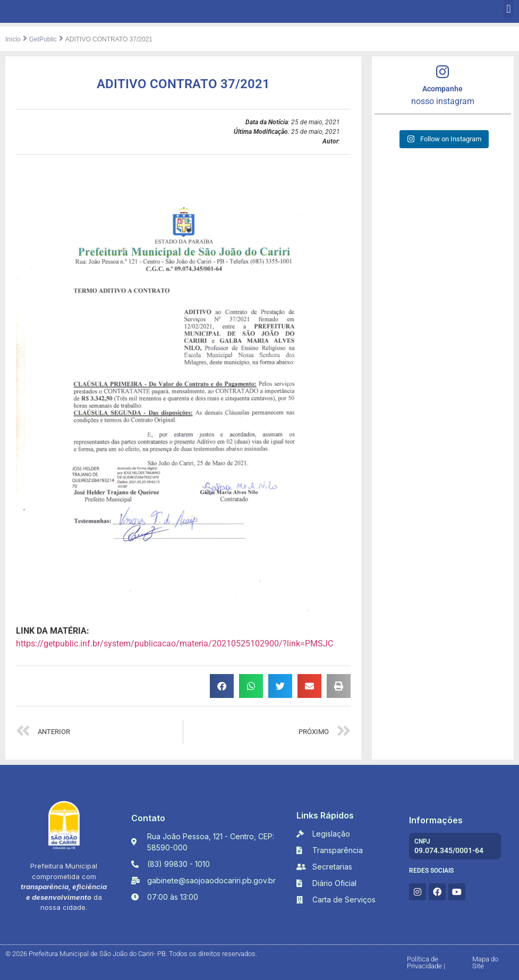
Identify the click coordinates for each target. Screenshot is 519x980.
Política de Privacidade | (426, 962)
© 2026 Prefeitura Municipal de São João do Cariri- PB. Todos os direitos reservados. (131, 954)
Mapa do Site (485, 962)
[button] (509, 9)
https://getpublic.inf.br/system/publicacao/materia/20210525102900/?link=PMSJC (175, 644)
